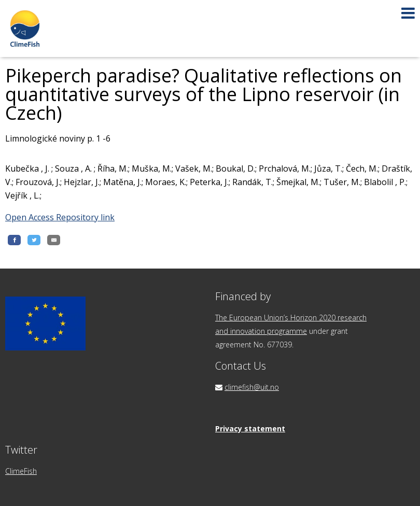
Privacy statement (250, 428)
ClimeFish (21, 471)
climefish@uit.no (252, 387)
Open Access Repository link (60, 217)
